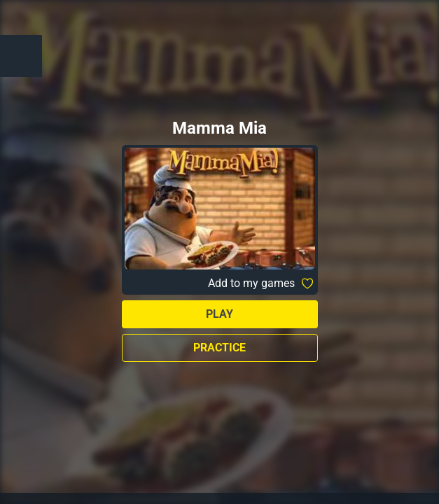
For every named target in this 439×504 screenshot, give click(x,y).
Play (219, 314)
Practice (219, 348)
